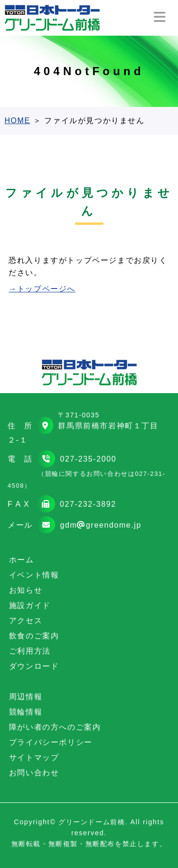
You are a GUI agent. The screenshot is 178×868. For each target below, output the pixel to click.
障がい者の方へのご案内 (55, 727)
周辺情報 (26, 697)
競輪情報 (26, 712)
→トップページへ (42, 289)
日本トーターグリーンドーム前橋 (52, 18)
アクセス (26, 621)
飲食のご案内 (34, 636)
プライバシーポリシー (51, 742)
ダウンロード (34, 666)
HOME (17, 121)
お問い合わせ (34, 773)
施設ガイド (30, 605)
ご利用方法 (30, 651)
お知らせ (26, 590)
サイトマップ (34, 757)
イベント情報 (34, 575)
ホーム (22, 560)
